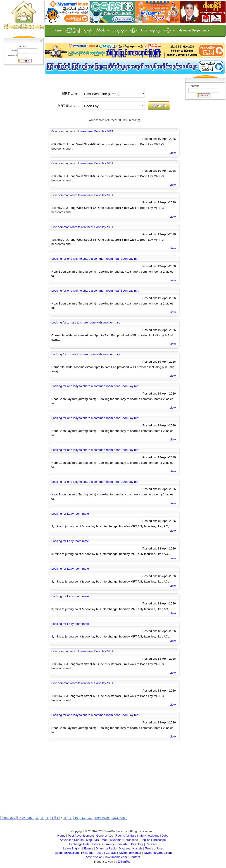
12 (90, 818)
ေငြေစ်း (155, 31)
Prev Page (26, 818)
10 (76, 818)
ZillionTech (125, 862)
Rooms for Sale (126, 836)
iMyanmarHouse (92, 853)
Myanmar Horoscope (124, 840)
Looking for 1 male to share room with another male (86, 322)
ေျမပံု (134, 31)
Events (89, 848)
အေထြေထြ (120, 31)
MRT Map (101, 840)
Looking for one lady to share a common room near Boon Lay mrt (95, 259)
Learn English (72, 848)
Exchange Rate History (84, 844)
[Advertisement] (22, 135)
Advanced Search (72, 840)
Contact (135, 857)
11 (83, 818)
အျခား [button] (169, 31)
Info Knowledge (149, 836)
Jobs (144, 31)
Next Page (102, 818)
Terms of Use (154, 848)
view (173, 153)
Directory (137, 844)
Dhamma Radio (106, 848)
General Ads (105, 836)
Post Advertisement (81, 836)
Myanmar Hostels (131, 848)
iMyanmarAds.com (66, 853)
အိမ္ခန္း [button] (102, 31)
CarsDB (111, 853)
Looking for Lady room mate (70, 514)
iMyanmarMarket (130, 853)
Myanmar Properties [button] (194, 31)
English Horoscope (153, 840)
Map (89, 840)
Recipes (151, 844)
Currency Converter (115, 844)
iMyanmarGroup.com (158, 853)
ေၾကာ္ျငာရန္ (73, 31)
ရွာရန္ (88, 31)
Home (57, 31)
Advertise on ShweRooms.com (106, 857)
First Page (8, 818)
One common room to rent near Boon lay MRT (82, 131)
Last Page (119, 818)
